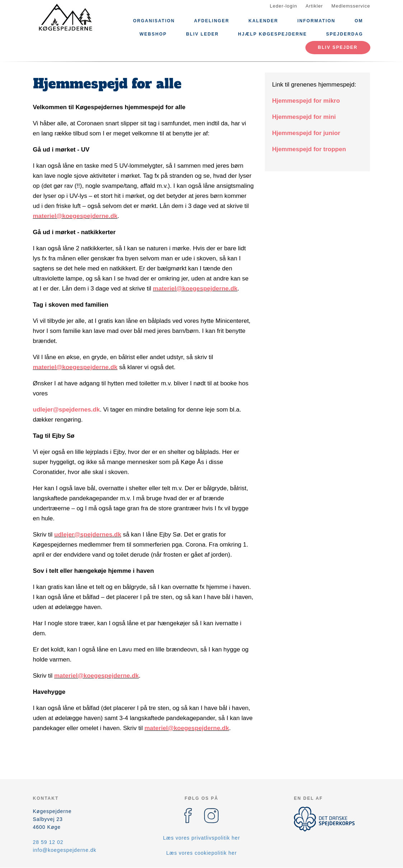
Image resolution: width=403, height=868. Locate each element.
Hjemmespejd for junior (306, 133)
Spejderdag (345, 34)
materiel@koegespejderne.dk (75, 216)
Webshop (153, 34)
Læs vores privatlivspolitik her (201, 838)
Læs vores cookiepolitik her (201, 853)
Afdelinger (212, 21)
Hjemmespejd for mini (304, 117)
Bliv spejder (338, 47)
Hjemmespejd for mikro (306, 101)
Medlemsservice (351, 6)
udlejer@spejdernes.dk (67, 410)
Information (317, 21)
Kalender (263, 21)
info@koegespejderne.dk (65, 850)
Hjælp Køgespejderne (272, 34)
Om (359, 21)
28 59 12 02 (48, 842)
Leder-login (283, 6)
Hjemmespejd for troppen (309, 149)
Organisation (154, 21)
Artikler (314, 6)
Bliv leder (202, 34)
